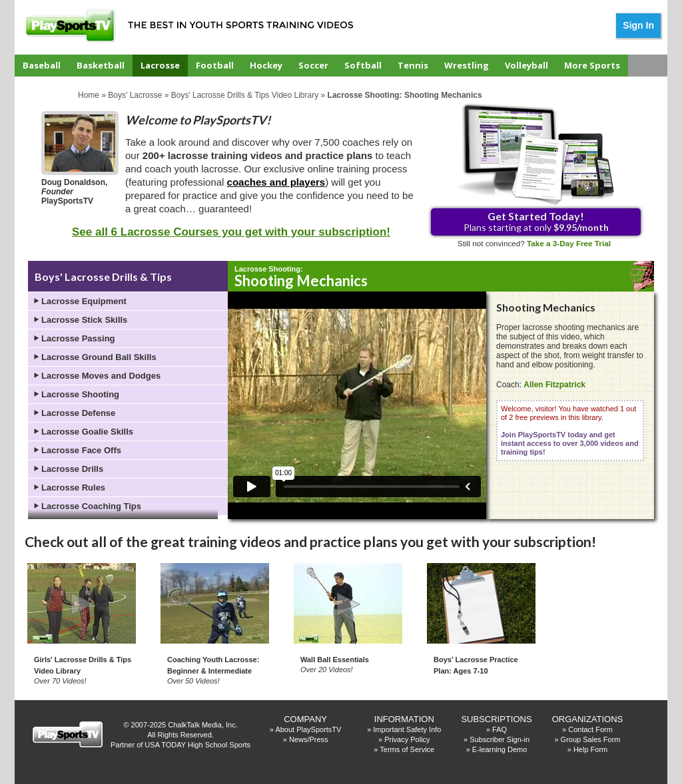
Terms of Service (407, 749)
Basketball (101, 65)
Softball (363, 65)
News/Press (309, 739)
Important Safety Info (407, 729)
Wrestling (467, 65)
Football (215, 65)
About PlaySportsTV (308, 729)
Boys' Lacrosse (135, 95)
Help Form (590, 749)
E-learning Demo (500, 749)
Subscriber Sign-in (500, 739)
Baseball (42, 65)
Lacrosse (160, 65)
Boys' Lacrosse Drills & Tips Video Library (245, 95)
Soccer (313, 65)
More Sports (592, 65)
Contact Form (590, 729)
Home (89, 95)
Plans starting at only (536, 221)
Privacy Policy (407, 739)
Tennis (413, 65)
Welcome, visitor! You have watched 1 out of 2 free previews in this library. (570, 430)
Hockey (266, 65)
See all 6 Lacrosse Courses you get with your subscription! (231, 232)
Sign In (638, 25)
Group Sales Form (591, 739)
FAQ (500, 729)
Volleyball (526, 65)
